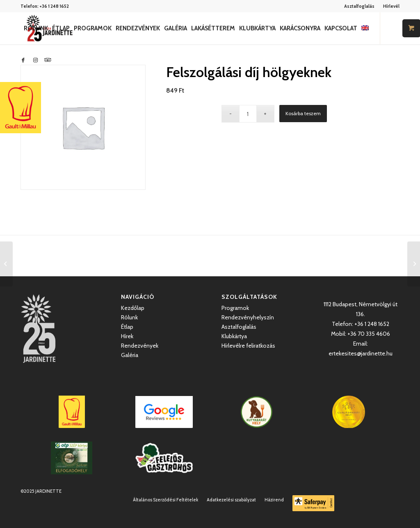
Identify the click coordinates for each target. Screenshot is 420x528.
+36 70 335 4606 (369, 334)
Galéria (130, 355)
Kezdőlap (133, 308)
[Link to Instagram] (35, 60)
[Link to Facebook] (23, 60)
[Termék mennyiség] (248, 114)
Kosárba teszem (303, 113)
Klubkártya (234, 336)
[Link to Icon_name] (48, 60)
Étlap (127, 327)
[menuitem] (360, 6)
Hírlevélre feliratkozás (248, 346)
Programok (235, 308)
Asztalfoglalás (359, 6)
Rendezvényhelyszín (248, 317)
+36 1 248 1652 (54, 6)
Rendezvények (140, 346)
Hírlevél (391, 6)
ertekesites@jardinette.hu (361, 353)
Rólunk (129, 317)
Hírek (127, 336)
